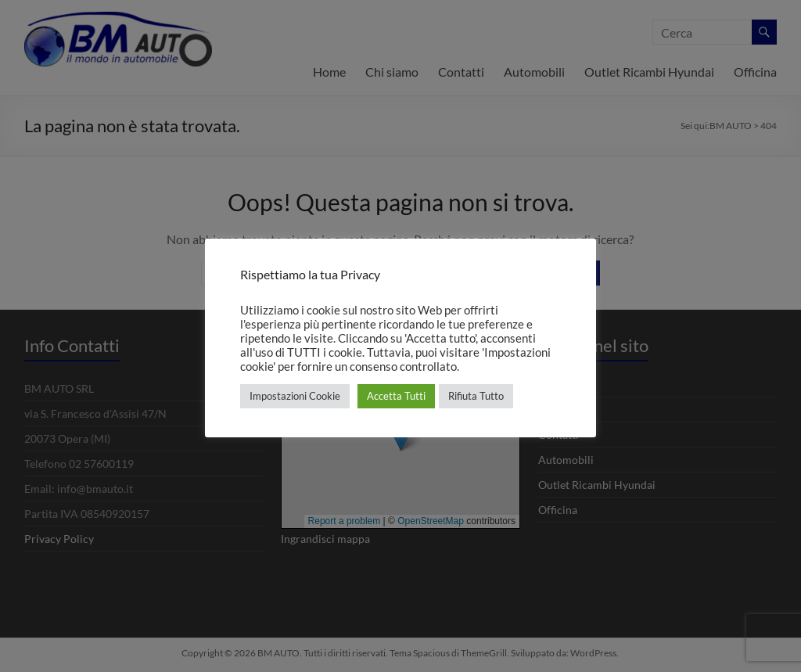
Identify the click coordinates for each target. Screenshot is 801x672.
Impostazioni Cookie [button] (295, 396)
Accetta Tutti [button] (396, 396)
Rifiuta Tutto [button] (476, 396)
